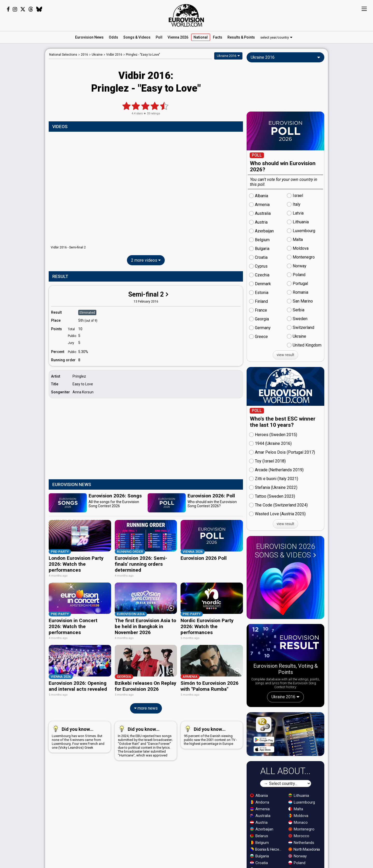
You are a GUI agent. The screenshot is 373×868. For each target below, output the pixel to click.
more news (146, 707)
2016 (84, 55)
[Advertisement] (23, 126)
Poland (297, 863)
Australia (260, 816)
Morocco (299, 836)
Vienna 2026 (178, 37)
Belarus (259, 836)
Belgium (259, 843)
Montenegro (301, 829)
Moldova (298, 816)
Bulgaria (259, 856)
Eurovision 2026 (285, 551)
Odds (113, 37)
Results (241, 37)
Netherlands (301, 843)
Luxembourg (302, 802)
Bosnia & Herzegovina (267, 849)
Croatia (259, 863)
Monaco (298, 822)
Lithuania (299, 796)
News (89, 37)
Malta (296, 809)
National (201, 37)
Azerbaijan (262, 829)
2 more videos (146, 260)
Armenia (260, 809)
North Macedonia (304, 849)
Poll (159, 37)
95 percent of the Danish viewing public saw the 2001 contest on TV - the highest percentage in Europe (211, 734)
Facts (218, 37)
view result (285, 355)
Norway (297, 856)
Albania (259, 796)
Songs (137, 37)
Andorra (260, 802)
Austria (259, 822)
